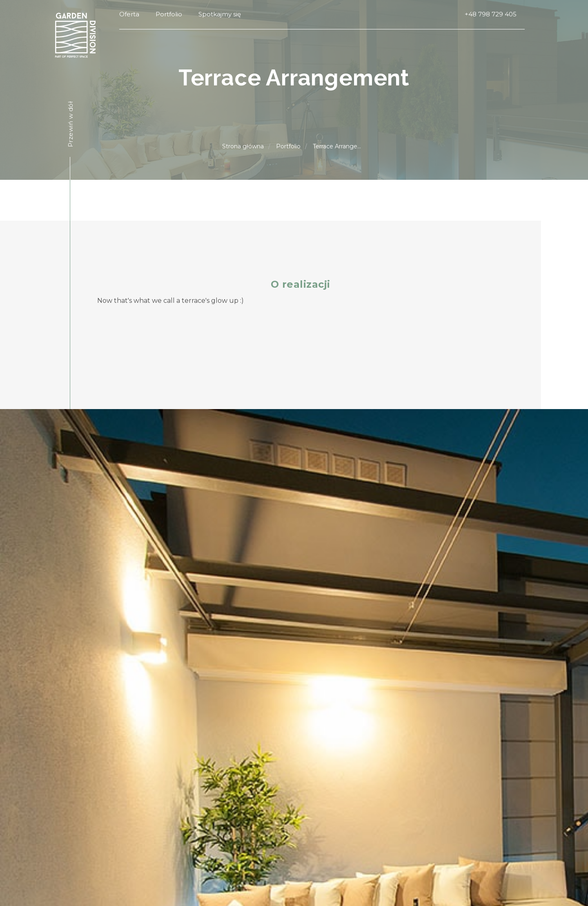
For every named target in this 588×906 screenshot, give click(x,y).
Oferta (129, 14)
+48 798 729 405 (491, 14)
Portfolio (169, 14)
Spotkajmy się (220, 14)
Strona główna (243, 146)
